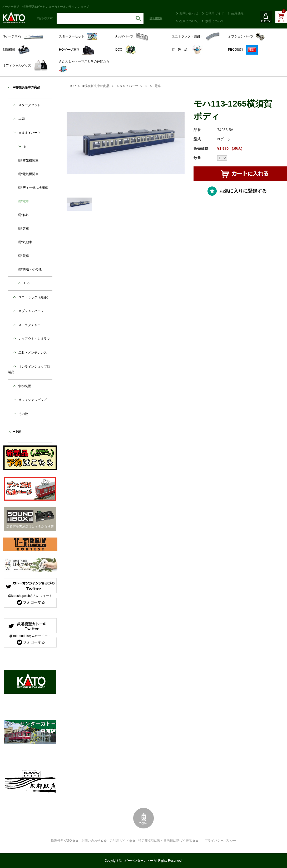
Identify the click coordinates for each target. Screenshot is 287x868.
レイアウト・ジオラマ (34, 339)
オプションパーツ (31, 311)
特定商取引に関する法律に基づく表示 (165, 841)
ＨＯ (27, 283)
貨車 (26, 256)
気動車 (27, 242)
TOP (72, 86)
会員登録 (237, 13)
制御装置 (25, 386)
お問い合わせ (189, 13)
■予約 (17, 431)
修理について (215, 21)
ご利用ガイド (215, 13)
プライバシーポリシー (220, 841)
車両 (22, 119)
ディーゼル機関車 (35, 188)
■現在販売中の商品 (96, 86)
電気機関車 (31, 174)
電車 (158, 86)
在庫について (189, 21)
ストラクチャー (29, 325)
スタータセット (29, 105)
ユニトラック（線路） (34, 297)
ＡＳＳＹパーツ (127, 86)
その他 (23, 414)
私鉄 (26, 215)
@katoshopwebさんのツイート (30, 596)
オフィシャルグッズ (33, 400)
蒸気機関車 (31, 161)
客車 (26, 229)
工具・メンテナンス (33, 353)
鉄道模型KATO (61, 841)
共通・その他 (32, 269)
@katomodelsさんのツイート (30, 636)
